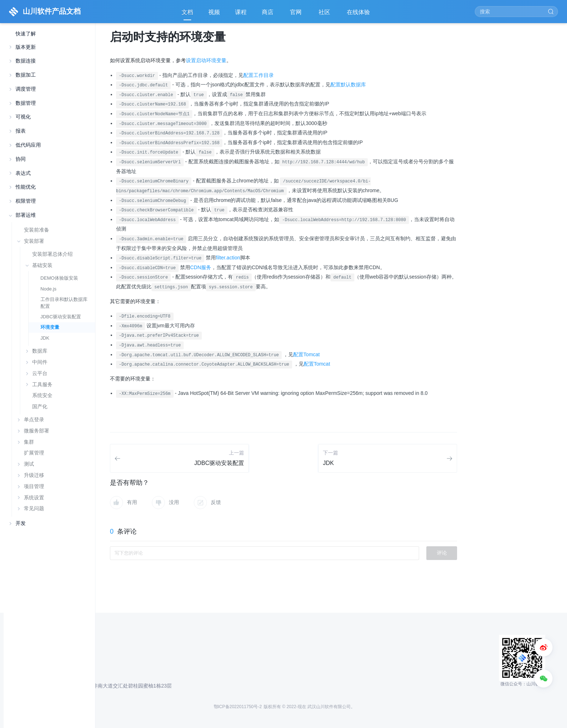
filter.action (228, 258)
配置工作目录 (259, 75)
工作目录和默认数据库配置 (64, 303)
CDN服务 (201, 267)
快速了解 (26, 34)
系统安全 (42, 395)
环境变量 (50, 327)
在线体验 (359, 15)
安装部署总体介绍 (52, 254)
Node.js (48, 289)
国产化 (40, 407)
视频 (214, 12)
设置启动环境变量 (206, 60)
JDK (45, 338)
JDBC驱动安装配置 (61, 317)
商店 (268, 15)
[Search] (516, 12)
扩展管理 (34, 453)
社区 (325, 15)
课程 (241, 12)
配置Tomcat (306, 354)
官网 (297, 15)
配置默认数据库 (348, 85)
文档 (187, 12)
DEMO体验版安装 (59, 278)
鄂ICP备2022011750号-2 (238, 707)
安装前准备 (37, 230)
